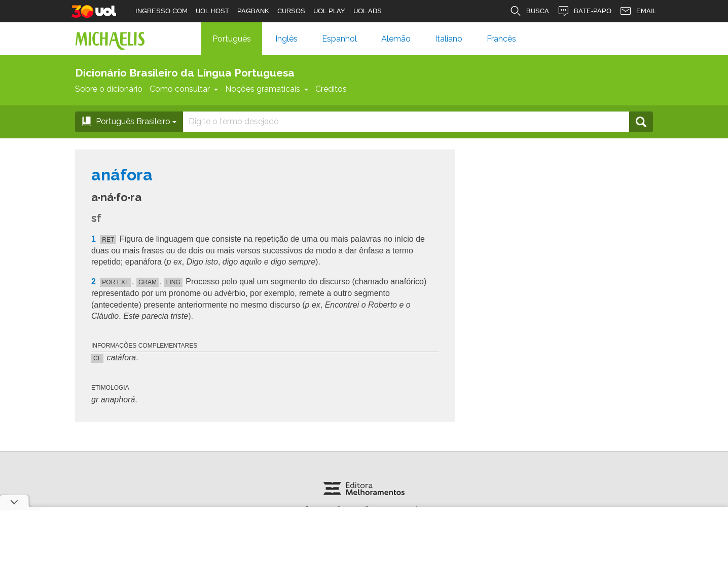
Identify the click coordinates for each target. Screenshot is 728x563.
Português (232, 39)
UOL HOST (212, 11)
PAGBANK (253, 11)
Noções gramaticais (267, 89)
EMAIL (638, 11)
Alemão (396, 39)
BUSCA (529, 11)
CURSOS (291, 11)
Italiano (449, 39)
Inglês (286, 39)
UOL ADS (368, 11)
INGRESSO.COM (161, 11)
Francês (501, 39)
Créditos (331, 89)
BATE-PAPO (584, 11)
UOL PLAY (329, 11)
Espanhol (339, 39)
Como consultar (184, 89)
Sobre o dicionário (109, 89)
